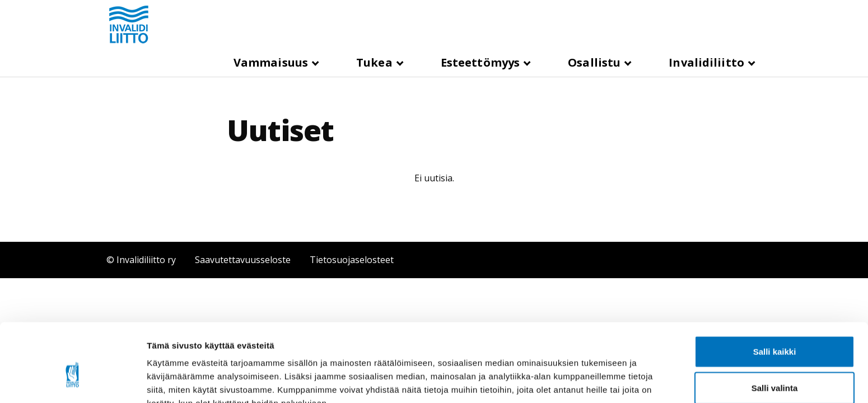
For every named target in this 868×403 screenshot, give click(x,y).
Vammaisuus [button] (272, 62)
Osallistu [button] (596, 62)
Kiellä (774, 366)
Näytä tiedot (599, 381)
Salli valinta (775, 330)
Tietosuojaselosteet (352, 260)
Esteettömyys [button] (482, 62)
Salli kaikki (775, 293)
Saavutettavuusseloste (243, 260)
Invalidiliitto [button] (708, 62)
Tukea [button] (376, 62)
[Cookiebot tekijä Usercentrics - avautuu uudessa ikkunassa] (73, 381)
